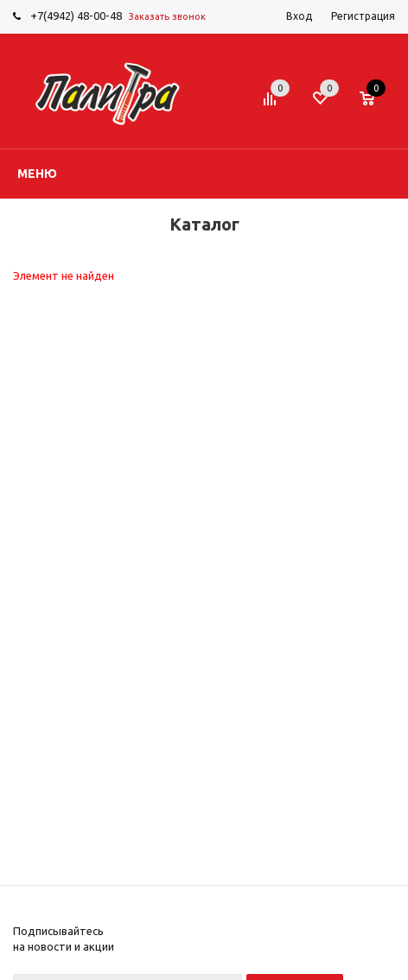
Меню (37, 174)
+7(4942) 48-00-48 (76, 16)
